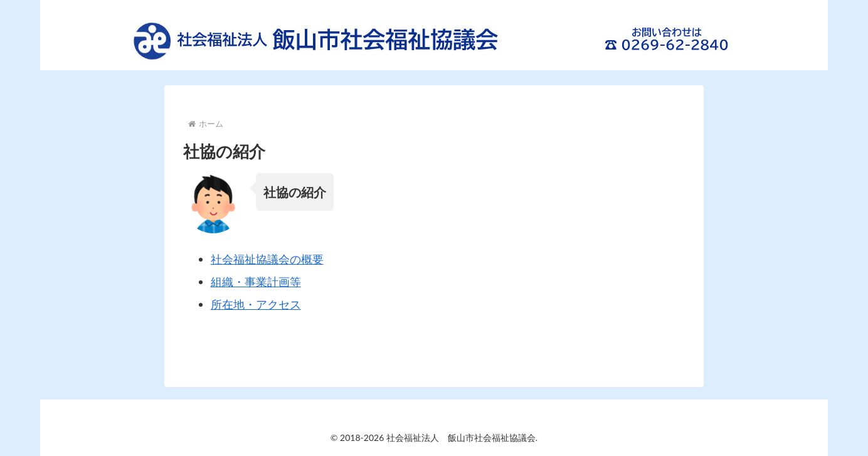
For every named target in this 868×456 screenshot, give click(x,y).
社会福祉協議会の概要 (267, 259)
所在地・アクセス (256, 304)
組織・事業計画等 (256, 282)
